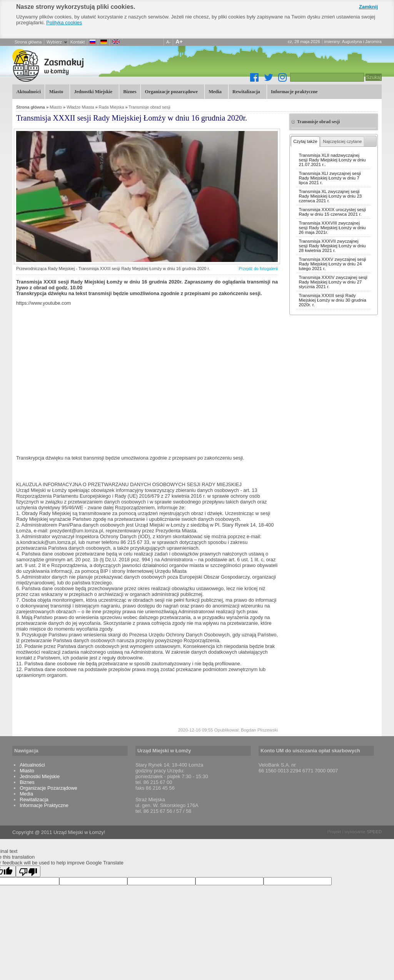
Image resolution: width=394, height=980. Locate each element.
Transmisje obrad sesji (149, 107)
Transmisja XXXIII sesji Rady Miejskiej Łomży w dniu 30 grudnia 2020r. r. (332, 300)
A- (168, 42)
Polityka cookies (64, 23)
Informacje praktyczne (294, 91)
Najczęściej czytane (342, 141)
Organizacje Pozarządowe (48, 788)
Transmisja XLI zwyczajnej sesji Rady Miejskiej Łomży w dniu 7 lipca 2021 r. (330, 178)
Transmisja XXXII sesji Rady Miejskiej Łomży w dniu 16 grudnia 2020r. (89, 65)
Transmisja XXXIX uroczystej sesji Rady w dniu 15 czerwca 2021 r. (332, 212)
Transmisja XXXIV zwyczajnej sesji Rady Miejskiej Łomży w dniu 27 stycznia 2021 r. (333, 282)
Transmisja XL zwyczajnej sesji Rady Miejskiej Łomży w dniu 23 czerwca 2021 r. (330, 196)
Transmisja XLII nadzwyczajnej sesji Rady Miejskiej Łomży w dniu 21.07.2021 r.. (332, 160)
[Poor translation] (28, 871)
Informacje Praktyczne (44, 805)
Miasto (55, 91)
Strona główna (28, 42)
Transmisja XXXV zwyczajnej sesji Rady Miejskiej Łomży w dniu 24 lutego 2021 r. (332, 264)
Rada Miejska (112, 107)
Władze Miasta (80, 107)
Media (215, 91)
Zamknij (368, 7)
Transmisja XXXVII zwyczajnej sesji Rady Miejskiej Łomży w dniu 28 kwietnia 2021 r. (332, 246)
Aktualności (28, 92)
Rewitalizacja (246, 91)
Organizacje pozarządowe (170, 91)
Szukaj (374, 77)
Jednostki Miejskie (92, 91)
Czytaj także (305, 141)
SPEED (374, 832)
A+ (179, 42)
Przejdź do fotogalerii (258, 268)
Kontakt (78, 42)
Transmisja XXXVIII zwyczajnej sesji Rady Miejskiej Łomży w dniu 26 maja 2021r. (332, 228)
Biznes (130, 92)
